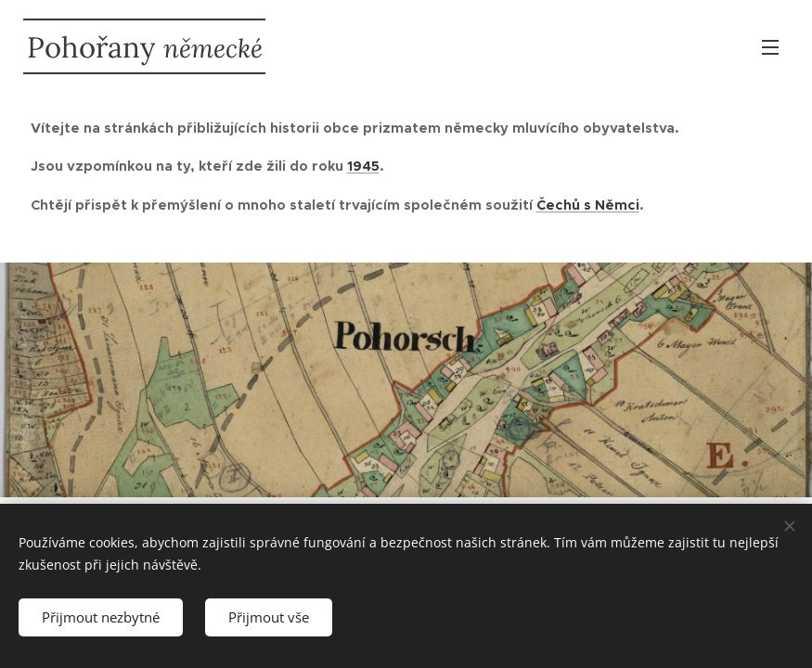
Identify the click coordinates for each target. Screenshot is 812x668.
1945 (363, 166)
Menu (770, 47)
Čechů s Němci (588, 205)
